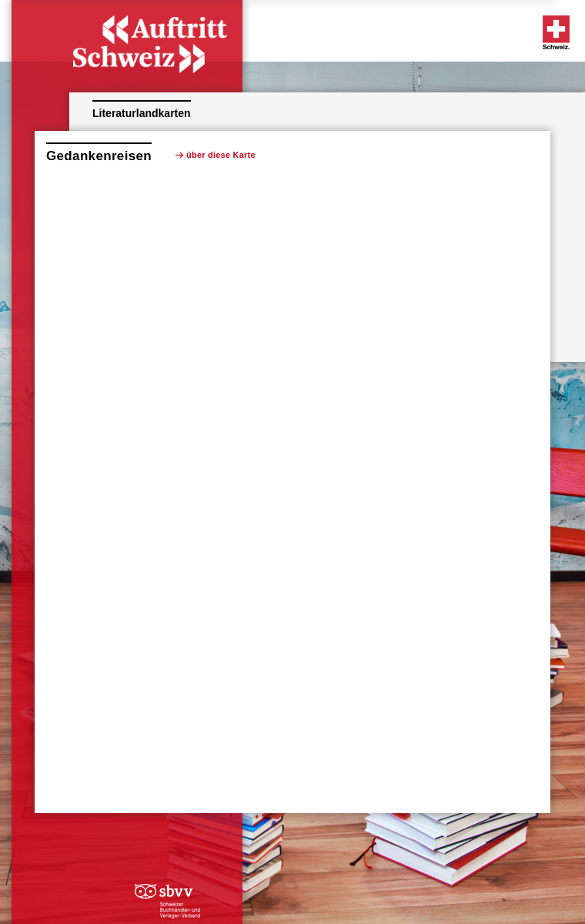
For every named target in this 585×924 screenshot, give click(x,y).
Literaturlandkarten (142, 113)
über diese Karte (221, 155)
